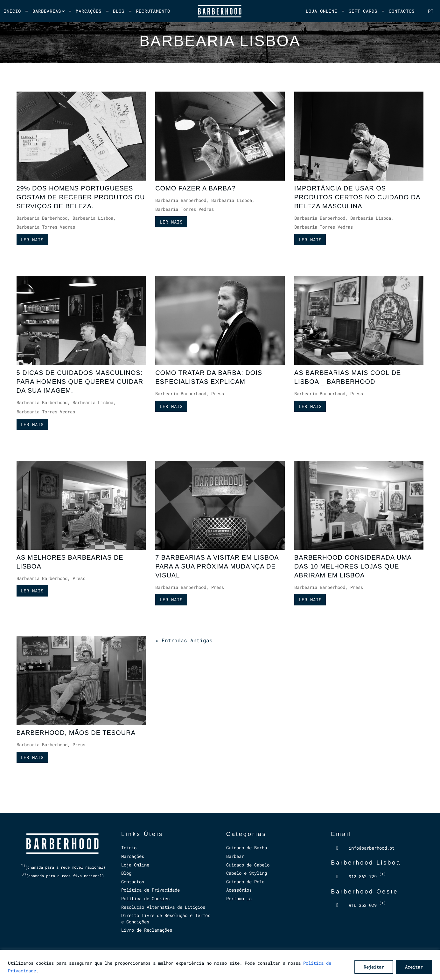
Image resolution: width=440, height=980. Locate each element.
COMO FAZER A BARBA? (195, 188)
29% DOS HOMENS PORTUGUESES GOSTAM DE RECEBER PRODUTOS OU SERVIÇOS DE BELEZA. (81, 197)
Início (12, 11)
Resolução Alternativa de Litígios (163, 907)
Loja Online (321, 11)
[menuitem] (431, 11)
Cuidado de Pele (245, 882)
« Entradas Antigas (184, 640)
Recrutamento (153, 11)
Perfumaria (239, 898)
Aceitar (414, 967)
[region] (220, 965)
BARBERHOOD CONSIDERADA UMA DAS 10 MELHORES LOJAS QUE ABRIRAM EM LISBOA (353, 566)
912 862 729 (367, 876)
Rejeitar (374, 967)
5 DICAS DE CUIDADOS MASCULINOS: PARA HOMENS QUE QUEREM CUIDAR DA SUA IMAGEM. (80, 382)
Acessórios (239, 890)
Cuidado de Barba (247, 848)
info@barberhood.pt (372, 848)
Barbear (235, 856)
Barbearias (47, 11)
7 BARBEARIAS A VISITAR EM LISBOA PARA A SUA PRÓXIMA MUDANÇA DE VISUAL (217, 566)
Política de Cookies (145, 898)
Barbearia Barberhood (42, 218)
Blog (119, 11)
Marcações (89, 11)
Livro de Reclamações (147, 930)
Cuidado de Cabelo (248, 865)
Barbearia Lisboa (93, 218)
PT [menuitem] (431, 11)
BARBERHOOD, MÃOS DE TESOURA (76, 733)
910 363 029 (367, 905)
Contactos (402, 11)
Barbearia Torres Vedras (46, 227)
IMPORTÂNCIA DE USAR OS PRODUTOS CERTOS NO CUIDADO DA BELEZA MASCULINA (357, 197)
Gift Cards (363, 11)
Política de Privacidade (150, 890)
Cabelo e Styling (247, 873)
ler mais (32, 240)
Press (218, 393)
